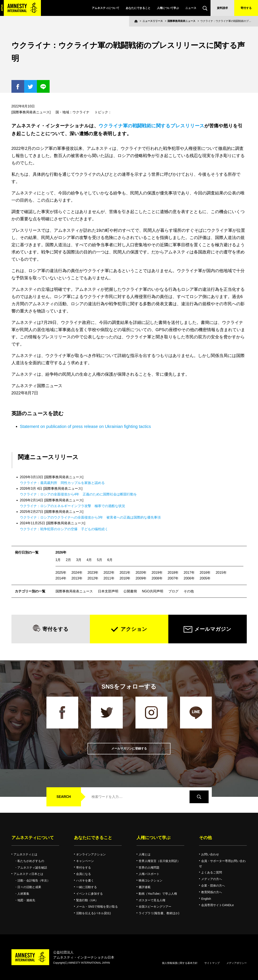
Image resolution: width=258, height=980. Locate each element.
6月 (110, 560)
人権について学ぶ (168, 8)
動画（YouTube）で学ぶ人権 (158, 894)
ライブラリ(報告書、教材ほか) (159, 913)
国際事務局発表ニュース (181, 21)
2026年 (61, 552)
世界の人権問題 (149, 868)
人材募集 (23, 894)
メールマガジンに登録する (129, 749)
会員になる (84, 874)
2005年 (205, 578)
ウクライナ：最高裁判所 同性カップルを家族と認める (62, 483)
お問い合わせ (210, 854)
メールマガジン (213, 629)
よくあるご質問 (212, 872)
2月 (68, 560)
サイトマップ (212, 963)
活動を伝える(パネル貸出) (93, 913)
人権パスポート (149, 874)
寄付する (246, 8)
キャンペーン (85, 861)
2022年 (109, 573)
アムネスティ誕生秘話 (32, 868)
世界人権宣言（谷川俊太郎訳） (159, 861)
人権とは (145, 854)
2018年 (173, 573)
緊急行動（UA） (87, 900)
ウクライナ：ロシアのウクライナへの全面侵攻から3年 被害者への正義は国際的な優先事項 (90, 517)
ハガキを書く (85, 880)
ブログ (173, 591)
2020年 (141, 573)
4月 (89, 560)
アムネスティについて (106, 8)
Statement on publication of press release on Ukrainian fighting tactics (85, 426)
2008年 (157, 578)
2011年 (109, 578)
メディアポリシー (237, 963)
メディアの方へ (212, 879)
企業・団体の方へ (213, 886)
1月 (58, 560)
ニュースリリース (153, 21)
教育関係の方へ (212, 892)
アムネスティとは (25, 854)
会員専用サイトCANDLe (217, 905)
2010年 (125, 578)
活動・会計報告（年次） (34, 880)
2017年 (189, 573)
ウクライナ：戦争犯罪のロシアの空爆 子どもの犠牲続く (64, 529)
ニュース (191, 8)
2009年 (141, 578)
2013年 (77, 578)
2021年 (125, 573)
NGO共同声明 (153, 591)
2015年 (221, 573)
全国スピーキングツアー (155, 907)
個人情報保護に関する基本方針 (180, 963)
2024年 (77, 573)
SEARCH (64, 797)
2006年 (189, 578)
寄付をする (55, 629)
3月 (79, 560)
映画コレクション (151, 880)
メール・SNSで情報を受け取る (97, 907)
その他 (189, 591)
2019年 (157, 573)
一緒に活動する (86, 887)
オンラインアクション (91, 854)
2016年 (205, 573)
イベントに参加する (89, 894)
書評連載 (145, 887)
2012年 (93, 578)
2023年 (93, 573)
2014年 (61, 578)
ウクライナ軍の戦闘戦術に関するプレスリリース (151, 126)
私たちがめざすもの (31, 861)
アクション (134, 629)
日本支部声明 (108, 591)
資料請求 (222, 8)
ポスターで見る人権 (152, 900)
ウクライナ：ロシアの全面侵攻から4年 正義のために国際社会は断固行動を (79, 494)
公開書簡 (130, 591)
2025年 (61, 573)
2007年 (173, 578)
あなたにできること (138, 8)
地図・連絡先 (26, 900)
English (206, 899)
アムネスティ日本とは (28, 874)
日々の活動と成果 (29, 887)
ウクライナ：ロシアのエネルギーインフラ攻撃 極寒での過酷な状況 (73, 506)
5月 (100, 560)
